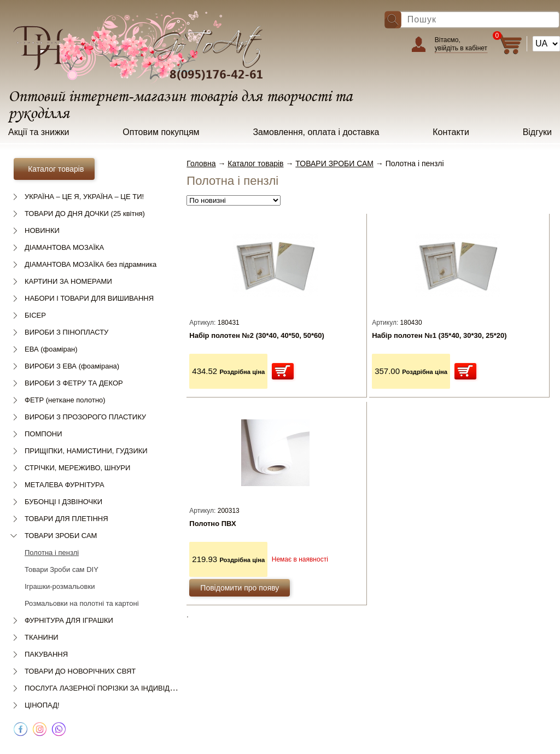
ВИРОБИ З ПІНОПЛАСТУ (66, 332)
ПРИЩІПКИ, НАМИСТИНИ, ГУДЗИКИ (86, 451)
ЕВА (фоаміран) (51, 349)
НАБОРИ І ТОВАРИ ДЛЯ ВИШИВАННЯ (89, 298)
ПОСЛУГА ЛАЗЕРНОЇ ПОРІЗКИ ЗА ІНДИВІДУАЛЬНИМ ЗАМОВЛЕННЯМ (143, 688)
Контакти (451, 132)
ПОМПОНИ (43, 434)
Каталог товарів (255, 163)
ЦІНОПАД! (42, 705)
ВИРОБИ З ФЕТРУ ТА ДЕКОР (74, 383)
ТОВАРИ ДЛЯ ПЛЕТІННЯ (66, 519)
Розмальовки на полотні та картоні (82, 603)
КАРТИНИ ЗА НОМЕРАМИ (68, 281)
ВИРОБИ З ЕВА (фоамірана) (72, 366)
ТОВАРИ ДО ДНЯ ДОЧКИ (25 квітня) (85, 214)
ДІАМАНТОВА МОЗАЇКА (64, 247)
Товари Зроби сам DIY (62, 569)
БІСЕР (35, 315)
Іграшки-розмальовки (60, 586)
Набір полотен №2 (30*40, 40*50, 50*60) (256, 335)
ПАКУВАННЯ (46, 654)
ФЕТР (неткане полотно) (65, 400)
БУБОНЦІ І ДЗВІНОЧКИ (63, 502)
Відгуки (537, 132)
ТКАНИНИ (42, 637)
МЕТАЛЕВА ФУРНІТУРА (65, 485)
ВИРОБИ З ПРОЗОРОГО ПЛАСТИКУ (85, 417)
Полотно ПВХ (212, 524)
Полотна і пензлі (52, 553)
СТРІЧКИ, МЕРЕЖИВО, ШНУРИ (77, 468)
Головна (201, 163)
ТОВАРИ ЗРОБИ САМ (61, 536)
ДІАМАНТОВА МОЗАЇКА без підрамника (91, 264)
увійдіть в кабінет (461, 48)
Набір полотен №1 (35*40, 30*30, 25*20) (439, 335)
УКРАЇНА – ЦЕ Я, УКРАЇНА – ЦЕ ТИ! (84, 197)
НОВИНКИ (42, 230)
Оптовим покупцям (161, 132)
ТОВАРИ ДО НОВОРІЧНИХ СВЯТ (80, 671)
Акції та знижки (39, 132)
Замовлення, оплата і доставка (316, 132)
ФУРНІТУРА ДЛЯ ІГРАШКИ (69, 620)
